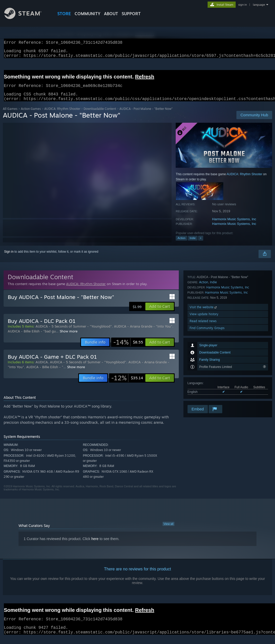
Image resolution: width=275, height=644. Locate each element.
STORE (64, 14)
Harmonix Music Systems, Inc (234, 225)
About (111, 14)
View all (168, 530)
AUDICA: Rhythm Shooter (62, 115)
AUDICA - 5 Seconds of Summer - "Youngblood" (74, 332)
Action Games (31, 115)
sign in (242, 5)
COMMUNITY (87, 14)
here (95, 545)
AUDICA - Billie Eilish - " (45, 373)
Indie (193, 244)
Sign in (9, 258)
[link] (128, 348)
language (259, 5)
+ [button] (201, 244)
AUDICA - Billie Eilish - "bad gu (32, 337)
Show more (69, 337)
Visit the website (204, 376)
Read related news (203, 390)
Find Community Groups (207, 397)
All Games (10, 115)
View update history (204, 383)
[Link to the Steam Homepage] (27, 18)
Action (181, 244)
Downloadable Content (100, 115)
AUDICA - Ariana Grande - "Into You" (143, 332)
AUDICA (42, 368)
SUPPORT (131, 14)
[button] (160, 313)
